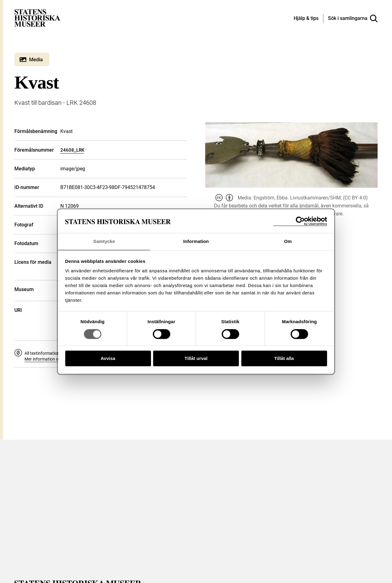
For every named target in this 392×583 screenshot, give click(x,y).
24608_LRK (72, 150)
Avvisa (108, 359)
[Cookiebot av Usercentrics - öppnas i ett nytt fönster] (300, 221)
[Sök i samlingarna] (353, 19)
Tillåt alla (284, 359)
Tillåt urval (196, 359)
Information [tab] (196, 241)
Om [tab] (288, 241)
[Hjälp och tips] (306, 19)
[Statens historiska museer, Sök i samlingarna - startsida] (37, 18)
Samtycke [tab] (104, 241)
